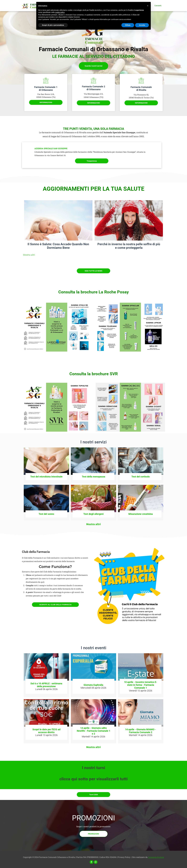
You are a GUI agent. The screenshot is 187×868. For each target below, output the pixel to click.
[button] (148, 6)
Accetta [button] (142, 25)
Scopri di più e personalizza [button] (53, 25)
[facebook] (91, 862)
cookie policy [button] (60, 12)
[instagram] (96, 862)
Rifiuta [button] (128, 25)
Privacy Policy (124, 857)
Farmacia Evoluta (156, 857)
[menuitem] (158, 6)
